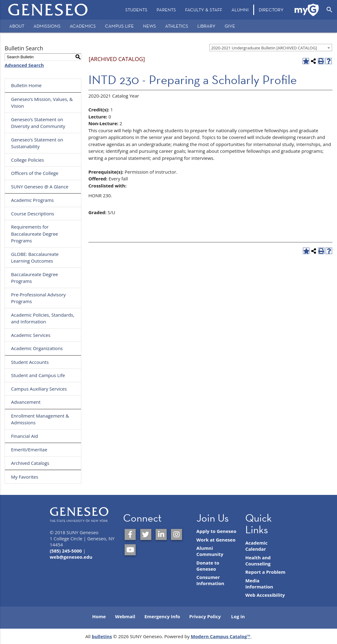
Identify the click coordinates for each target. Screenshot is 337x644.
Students (136, 10)
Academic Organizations (37, 348)
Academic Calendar (256, 546)
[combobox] (271, 48)
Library (206, 26)
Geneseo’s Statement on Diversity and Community (38, 123)
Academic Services (31, 335)
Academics (83, 26)
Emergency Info (162, 616)
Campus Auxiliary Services (39, 389)
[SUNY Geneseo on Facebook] (130, 534)
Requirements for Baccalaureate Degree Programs (35, 234)
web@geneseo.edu (71, 557)
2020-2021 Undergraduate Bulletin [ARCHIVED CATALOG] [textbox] (264, 48)
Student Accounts (30, 362)
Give (230, 26)
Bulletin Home (26, 85)
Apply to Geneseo (216, 531)
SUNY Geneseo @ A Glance (40, 187)
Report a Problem (265, 572)
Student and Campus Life (38, 375)
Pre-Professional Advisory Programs (38, 298)
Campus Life (119, 26)
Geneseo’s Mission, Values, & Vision (42, 103)
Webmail (125, 616)
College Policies (27, 160)
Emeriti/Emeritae (29, 449)
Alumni (240, 10)
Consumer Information (210, 580)
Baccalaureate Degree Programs (35, 278)
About (17, 26)
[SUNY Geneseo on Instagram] (176, 534)
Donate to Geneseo (208, 566)
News (149, 26)
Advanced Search (24, 65)
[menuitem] (136, 10)
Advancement (26, 402)
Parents (166, 10)
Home (99, 616)
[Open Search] (329, 10)
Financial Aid (25, 436)
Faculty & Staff (204, 10)
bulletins (102, 636)
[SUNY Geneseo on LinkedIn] (161, 534)
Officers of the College (35, 173)
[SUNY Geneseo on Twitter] (146, 534)
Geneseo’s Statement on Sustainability (37, 143)
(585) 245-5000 (66, 551)
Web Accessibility (265, 595)
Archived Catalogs (30, 463)
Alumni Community (210, 551)
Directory (271, 10)
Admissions (47, 26)
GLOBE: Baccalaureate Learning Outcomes (35, 258)
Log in (238, 616)
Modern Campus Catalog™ (221, 636)
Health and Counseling (258, 561)
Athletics (177, 26)
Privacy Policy (205, 616)
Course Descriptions (33, 214)
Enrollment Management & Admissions (40, 419)
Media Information (259, 584)
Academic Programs (32, 200)
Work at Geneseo (216, 540)
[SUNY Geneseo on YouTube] (130, 550)
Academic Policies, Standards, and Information (43, 318)
